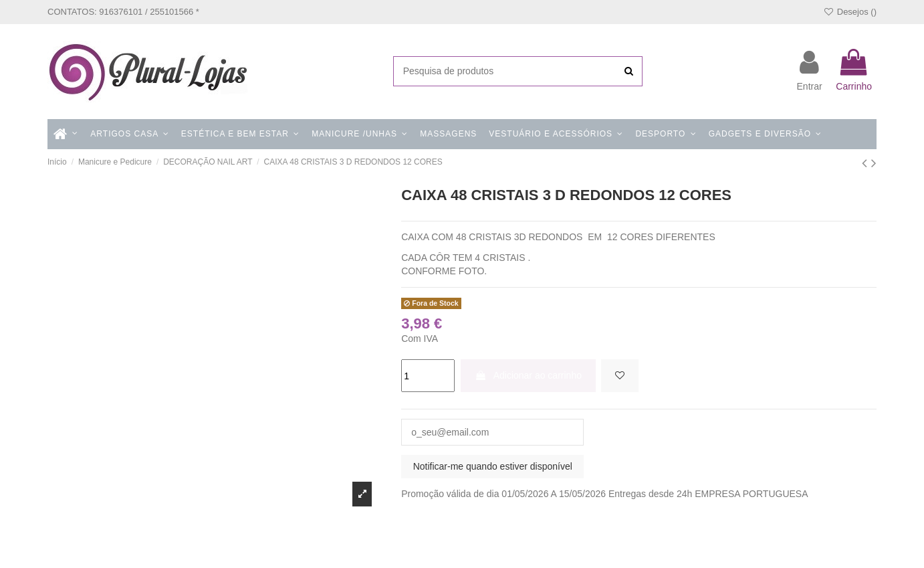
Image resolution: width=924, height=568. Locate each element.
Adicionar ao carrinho (528, 375)
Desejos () (850, 12)
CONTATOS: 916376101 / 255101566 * (123, 12)
